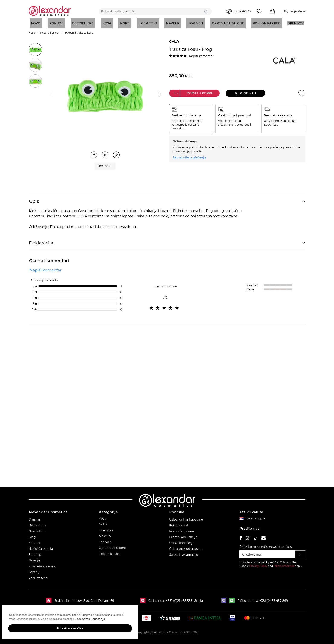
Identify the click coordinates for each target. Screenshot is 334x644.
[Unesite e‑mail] (267, 552)
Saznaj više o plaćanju (189, 157)
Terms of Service (284, 563)
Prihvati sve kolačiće (43, 631)
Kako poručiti (179, 523)
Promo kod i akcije (183, 535)
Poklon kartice (110, 551)
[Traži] (206, 11)
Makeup (105, 534)
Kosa (102, 516)
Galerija (34, 558)
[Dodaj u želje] (302, 93)
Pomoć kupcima (181, 529)
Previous (51, 94)
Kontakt (35, 541)
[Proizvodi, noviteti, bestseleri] (155, 11)
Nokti (103, 522)
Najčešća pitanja (41, 547)
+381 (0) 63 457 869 (274, 599)
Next (159, 94)
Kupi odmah (245, 93)
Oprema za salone (112, 546)
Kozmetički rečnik (42, 564)
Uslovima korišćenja (24, 622)
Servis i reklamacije (184, 552)
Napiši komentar (201, 56)
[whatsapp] (233, 599)
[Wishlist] (259, 11)
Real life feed (38, 576)
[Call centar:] (144, 599)
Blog (32, 535)
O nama (35, 517)
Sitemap (35, 552)
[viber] (225, 599)
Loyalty (34, 570)
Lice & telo (107, 528)
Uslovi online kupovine (186, 517)
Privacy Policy (258, 563)
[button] (272, 11)
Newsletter (37, 529)
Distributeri (37, 523)
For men (105, 540)
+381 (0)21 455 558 (179, 599)
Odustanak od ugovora (186, 547)
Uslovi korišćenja (182, 541)
